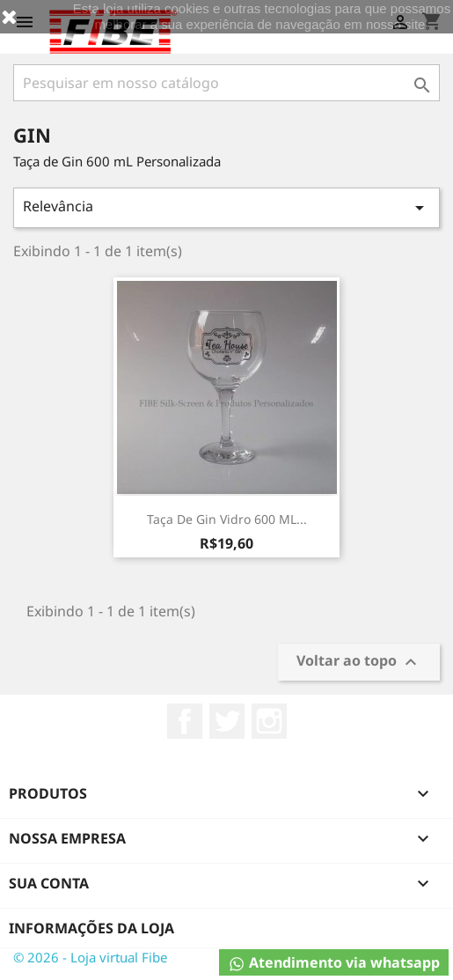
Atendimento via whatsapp (334, 963)
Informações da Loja (91, 928)
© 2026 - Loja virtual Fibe (90, 957)
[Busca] (226, 83)
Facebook (185, 721)
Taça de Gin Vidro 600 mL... (227, 519)
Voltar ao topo (359, 663)
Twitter (227, 721)
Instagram (269, 721)
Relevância (226, 207)
